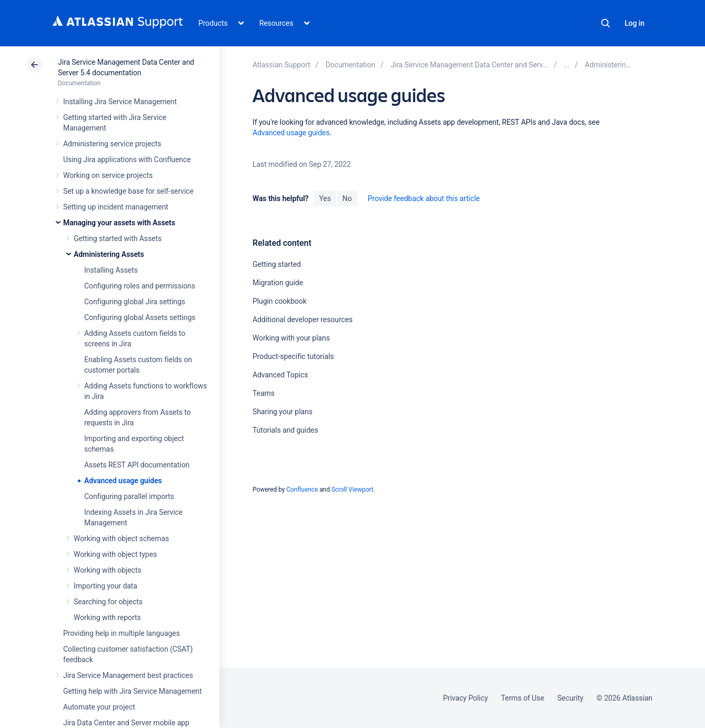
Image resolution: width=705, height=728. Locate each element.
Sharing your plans (283, 412)
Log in (634, 23)
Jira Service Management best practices (128, 675)
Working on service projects (108, 175)
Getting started (277, 264)
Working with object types (115, 554)
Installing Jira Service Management (120, 102)
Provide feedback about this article (424, 198)
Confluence (302, 490)
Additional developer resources (303, 320)
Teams (264, 393)
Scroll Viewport (352, 490)
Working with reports (107, 617)
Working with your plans (291, 338)
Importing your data (105, 586)
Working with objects (108, 570)
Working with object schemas (121, 538)
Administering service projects (112, 144)
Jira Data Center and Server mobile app (126, 723)
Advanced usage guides (123, 481)
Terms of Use (522, 698)
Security (570, 698)
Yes (325, 198)
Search (606, 23)
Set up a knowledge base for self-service (128, 191)
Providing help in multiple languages (122, 633)
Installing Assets (111, 270)
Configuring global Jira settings (135, 302)
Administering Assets (109, 254)
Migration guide (278, 283)
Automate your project (99, 707)
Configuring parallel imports (129, 496)
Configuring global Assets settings (140, 317)
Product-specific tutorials (293, 356)
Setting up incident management (116, 207)
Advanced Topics (280, 375)
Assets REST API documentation (137, 465)
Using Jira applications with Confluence (127, 159)
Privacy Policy (465, 698)
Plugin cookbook (280, 301)
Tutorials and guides (285, 430)
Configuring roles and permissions (140, 286)
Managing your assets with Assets (119, 223)
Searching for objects (108, 602)
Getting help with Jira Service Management (132, 691)
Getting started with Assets (118, 238)
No (347, 198)
